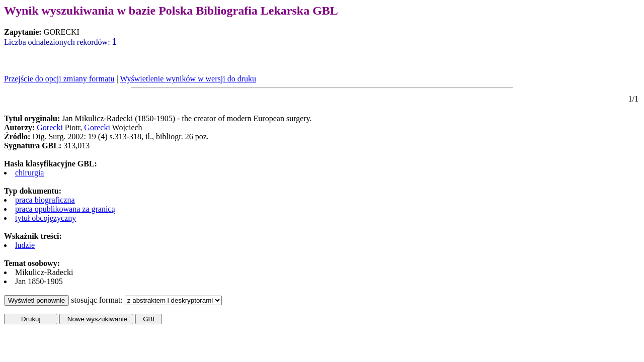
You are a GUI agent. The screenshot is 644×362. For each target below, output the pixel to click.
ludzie (25, 245)
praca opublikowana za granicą (65, 209)
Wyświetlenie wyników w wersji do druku (188, 79)
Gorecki (50, 127)
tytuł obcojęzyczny (46, 218)
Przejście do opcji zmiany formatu (59, 79)
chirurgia (29, 173)
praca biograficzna (45, 200)
